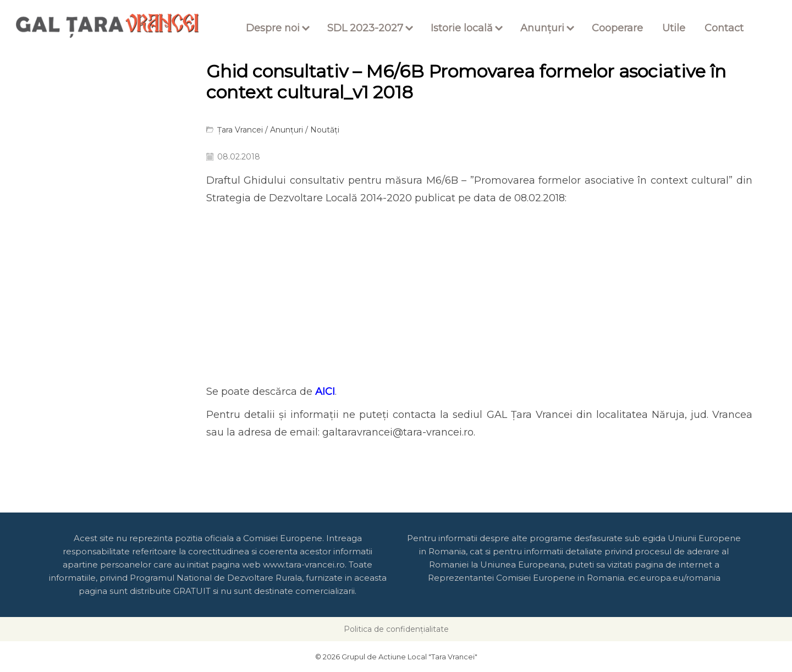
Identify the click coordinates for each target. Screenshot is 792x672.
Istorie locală (462, 28)
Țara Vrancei (240, 130)
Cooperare (617, 28)
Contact (724, 28)
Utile (674, 28)
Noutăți (325, 130)
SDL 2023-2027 (365, 28)
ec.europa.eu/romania (674, 578)
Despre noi (273, 28)
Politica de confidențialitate (396, 629)
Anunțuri (542, 28)
